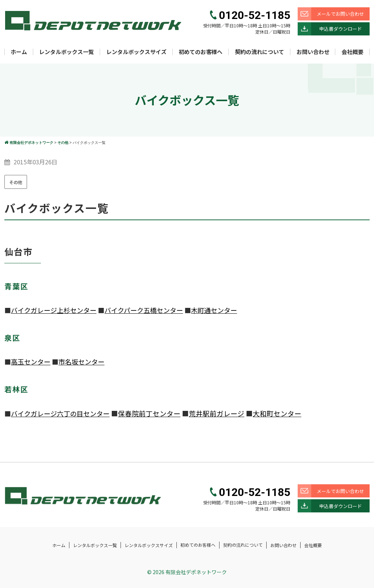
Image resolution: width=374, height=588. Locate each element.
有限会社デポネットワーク (196, 572)
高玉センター (31, 362)
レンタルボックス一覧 (66, 52)
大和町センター (277, 413)
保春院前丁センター (149, 413)
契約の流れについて (259, 52)
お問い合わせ (313, 52)
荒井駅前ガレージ (217, 413)
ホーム (19, 52)
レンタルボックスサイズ (136, 52)
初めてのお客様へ (201, 52)
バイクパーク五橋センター (144, 310)
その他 (16, 182)
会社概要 (352, 52)
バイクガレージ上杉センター (54, 310)
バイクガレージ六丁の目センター (60, 413)
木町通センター (214, 310)
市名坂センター (81, 362)
